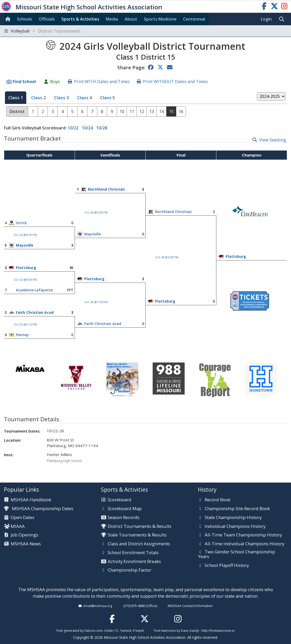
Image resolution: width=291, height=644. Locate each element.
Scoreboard (119, 500)
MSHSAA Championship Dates (39, 508)
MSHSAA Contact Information (190, 606)
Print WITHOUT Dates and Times (175, 82)
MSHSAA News (26, 544)
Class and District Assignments (139, 544)
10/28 (102, 128)
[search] (283, 19)
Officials (47, 19)
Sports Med (160, 19)
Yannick (126, 630)
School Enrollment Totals (133, 553)
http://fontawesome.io (218, 630)
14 (161, 111)
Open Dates (22, 518)
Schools (25, 19)
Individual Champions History (235, 527)
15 (171, 111)
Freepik (138, 630)
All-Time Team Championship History (243, 535)
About (131, 19)
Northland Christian (106, 189)
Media (112, 19)
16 (181, 111)
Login (266, 19)
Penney (22, 335)
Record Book (218, 500)
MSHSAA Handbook (31, 500)
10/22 (73, 128)
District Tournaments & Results (140, 527)
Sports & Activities (80, 19)
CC (117, 630)
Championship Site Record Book (237, 509)
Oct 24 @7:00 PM (96, 302)
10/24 (87, 128)
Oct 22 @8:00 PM (25, 280)
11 (132, 111)
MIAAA (18, 527)
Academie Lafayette (34, 290)
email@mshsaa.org (98, 606)
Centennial (194, 19)
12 (142, 111)
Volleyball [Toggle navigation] (43, 31)
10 (122, 111)
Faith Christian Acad (35, 312)
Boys (55, 82)
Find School (24, 82)
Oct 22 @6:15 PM (25, 324)
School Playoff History (227, 566)
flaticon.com (94, 630)
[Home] (9, 19)
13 (152, 111)
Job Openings (24, 535)
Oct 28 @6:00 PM (167, 257)
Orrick (21, 223)
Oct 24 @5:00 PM (96, 212)
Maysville (93, 234)
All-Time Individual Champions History (244, 544)
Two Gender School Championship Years (237, 554)
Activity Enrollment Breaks (134, 562)
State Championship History (233, 518)
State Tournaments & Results (137, 535)
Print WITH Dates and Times (102, 82)
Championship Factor (130, 570)
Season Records (124, 518)
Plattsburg (236, 256)
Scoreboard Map (125, 509)
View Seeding (273, 140)
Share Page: (131, 67)
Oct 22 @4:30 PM (25, 235)
